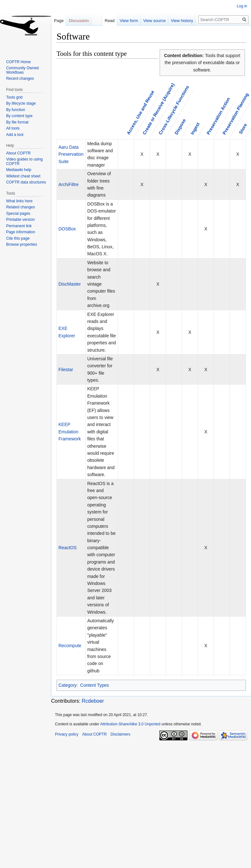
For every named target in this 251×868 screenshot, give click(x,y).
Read (104, 21)
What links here (19, 201)
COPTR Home (18, 62)
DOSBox (67, 229)
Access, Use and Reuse (141, 113)
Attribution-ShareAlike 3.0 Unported (130, 724)
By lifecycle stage (21, 103)
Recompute (70, 646)
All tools (13, 128)
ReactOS (68, 548)
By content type (19, 116)
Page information (21, 232)
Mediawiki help (19, 170)
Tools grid (14, 97)
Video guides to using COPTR (24, 161)
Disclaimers (120, 734)
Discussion (79, 21)
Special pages (18, 213)
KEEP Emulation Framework (70, 432)
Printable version (20, 220)
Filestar (66, 370)
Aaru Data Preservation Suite (71, 154)
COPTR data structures (26, 182)
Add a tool (15, 135)
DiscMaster (70, 284)
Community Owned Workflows (22, 70)
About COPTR (18, 153)
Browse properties (22, 244)
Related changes (20, 207)
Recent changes (20, 79)
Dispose (180, 127)
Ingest (195, 129)
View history (177, 21)
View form (124, 21)
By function (15, 110)
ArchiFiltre (68, 184)
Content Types (95, 685)
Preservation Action (218, 116)
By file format (17, 122)
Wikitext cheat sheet (23, 176)
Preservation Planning (236, 114)
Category (68, 685)
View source (149, 21)
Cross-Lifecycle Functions (174, 110)
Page (59, 21)
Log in (242, 6)
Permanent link (19, 226)
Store (243, 129)
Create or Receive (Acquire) (159, 109)
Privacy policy (67, 734)
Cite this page (18, 238)
